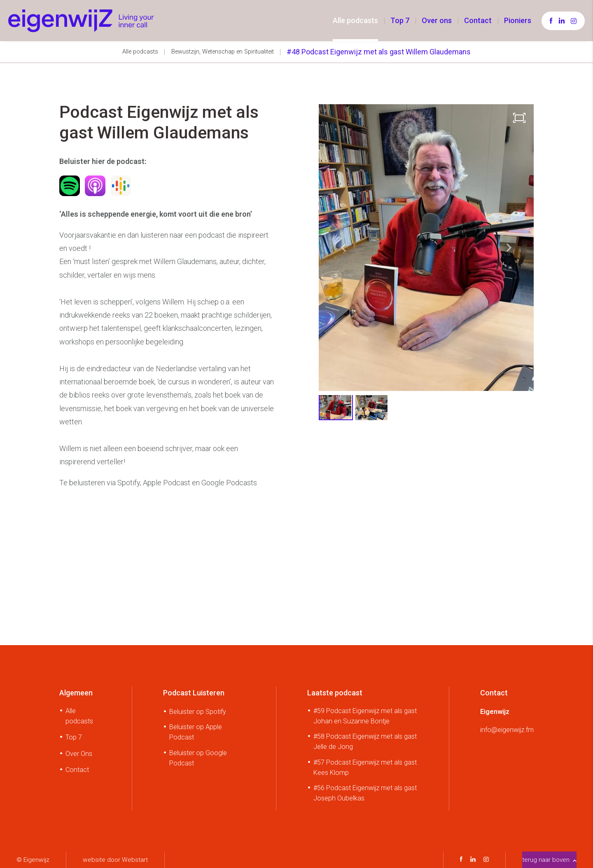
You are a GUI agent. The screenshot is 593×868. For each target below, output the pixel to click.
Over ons (437, 20)
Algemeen (76, 693)
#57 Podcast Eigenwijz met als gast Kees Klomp (365, 767)
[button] (509, 248)
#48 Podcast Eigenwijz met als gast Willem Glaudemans (379, 52)
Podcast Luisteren (194, 693)
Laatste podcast (335, 693)
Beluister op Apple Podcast (196, 732)
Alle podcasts (355, 20)
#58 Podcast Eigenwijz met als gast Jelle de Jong (365, 742)
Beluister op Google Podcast (198, 758)
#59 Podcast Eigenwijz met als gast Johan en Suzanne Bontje (365, 716)
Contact (478, 20)
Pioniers (518, 20)
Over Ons (79, 754)
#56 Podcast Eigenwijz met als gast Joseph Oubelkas (365, 793)
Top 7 (400, 20)
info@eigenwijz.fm (507, 730)
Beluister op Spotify (198, 712)
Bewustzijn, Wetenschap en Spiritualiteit (223, 52)
